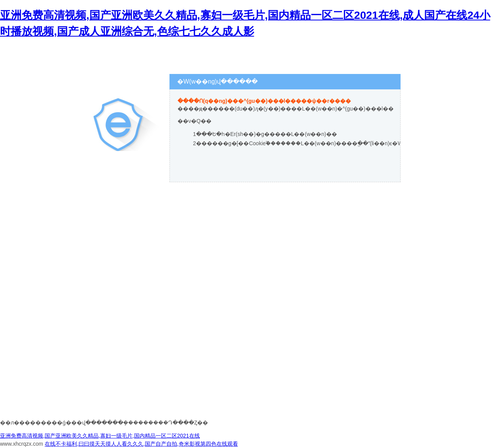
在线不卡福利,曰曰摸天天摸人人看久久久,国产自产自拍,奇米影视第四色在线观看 (141, 444)
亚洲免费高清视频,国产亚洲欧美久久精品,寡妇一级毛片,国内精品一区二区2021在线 (100, 436)
